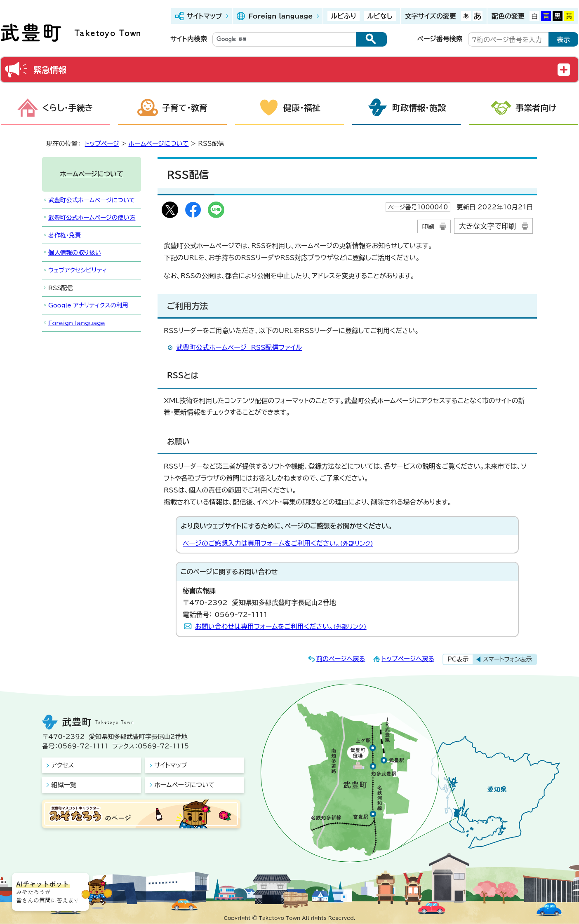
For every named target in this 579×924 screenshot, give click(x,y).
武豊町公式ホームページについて (92, 200)
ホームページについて (159, 144)
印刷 (428, 226)
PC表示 (458, 659)
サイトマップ (204, 16)
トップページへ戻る (408, 659)
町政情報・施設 (419, 108)
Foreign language (280, 16)
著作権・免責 (65, 235)
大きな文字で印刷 (487, 226)
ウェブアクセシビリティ (78, 270)
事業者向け (536, 108)
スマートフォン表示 (507, 659)
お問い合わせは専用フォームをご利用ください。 (281, 626)
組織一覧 (64, 785)
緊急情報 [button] (50, 70)
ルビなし (380, 16)
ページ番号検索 (440, 39)
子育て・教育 (185, 108)
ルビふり (344, 16)
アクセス (62, 765)
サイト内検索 (189, 39)
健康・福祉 (302, 108)
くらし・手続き (68, 108)
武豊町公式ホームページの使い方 (92, 217)
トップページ (102, 144)
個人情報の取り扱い (75, 252)
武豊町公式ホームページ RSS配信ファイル (239, 347)
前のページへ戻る (341, 659)
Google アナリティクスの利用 (88, 305)
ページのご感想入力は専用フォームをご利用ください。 (278, 543)
